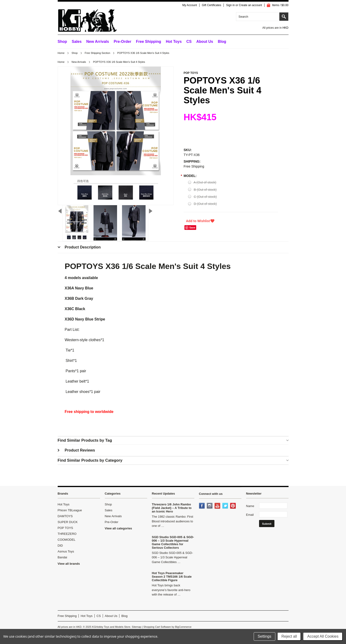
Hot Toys (64, 504)
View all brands (69, 564)
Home (61, 53)
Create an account (250, 5)
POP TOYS (65, 528)
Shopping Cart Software (157, 627)
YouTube (218, 506)
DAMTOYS (65, 516)
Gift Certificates (212, 5)
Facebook (202, 506)
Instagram (210, 506)
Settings (265, 636)
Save (192, 228)
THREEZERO (67, 534)
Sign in (230, 5)
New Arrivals (98, 42)
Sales (77, 42)
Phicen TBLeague (70, 510)
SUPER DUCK (68, 522)
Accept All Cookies (323, 636)
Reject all (289, 636)
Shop (62, 42)
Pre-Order (123, 42)
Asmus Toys (66, 551)
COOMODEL (67, 540)
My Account (190, 5)
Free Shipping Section (98, 53)
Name (250, 506)
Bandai (62, 557)
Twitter (226, 506)
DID (60, 546)
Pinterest (233, 506)
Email (250, 515)
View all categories (118, 528)
